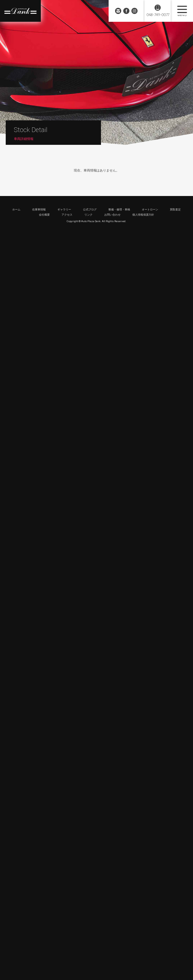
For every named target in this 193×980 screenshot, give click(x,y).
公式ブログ (90, 209)
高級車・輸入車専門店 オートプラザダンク (20, 11)
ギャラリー (64, 209)
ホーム (16, 209)
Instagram (134, 11)
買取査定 (175, 209)
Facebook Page (126, 11)
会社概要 (44, 215)
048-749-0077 (158, 15)
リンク (88, 215)
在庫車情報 (39, 209)
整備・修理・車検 (119, 209)
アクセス (67, 215)
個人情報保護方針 (143, 215)
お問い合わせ (118, 11)
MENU (182, 11)
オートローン (150, 209)
